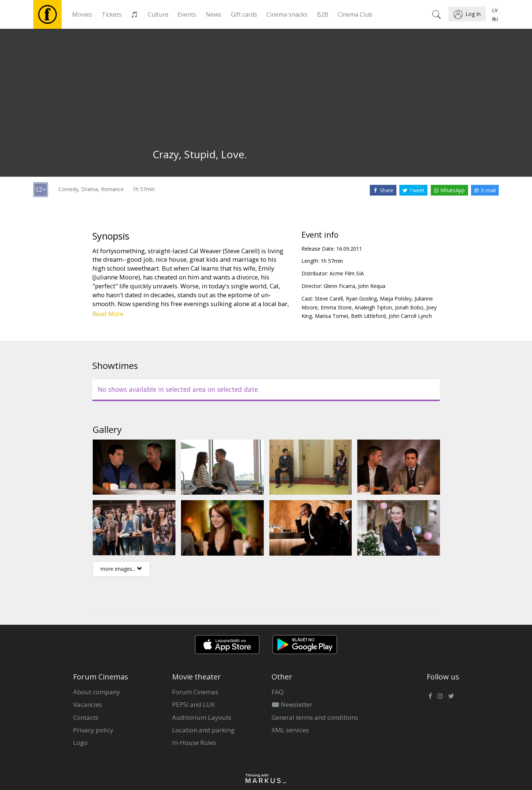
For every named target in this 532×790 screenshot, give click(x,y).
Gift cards (244, 14)
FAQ (278, 692)
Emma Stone (336, 307)
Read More (108, 314)
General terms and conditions (315, 717)
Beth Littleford (368, 316)
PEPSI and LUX (193, 704)
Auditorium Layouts (202, 717)
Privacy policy (93, 730)
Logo (80, 742)
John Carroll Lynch (410, 316)
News (214, 14)
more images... (121, 569)
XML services (290, 730)
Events (187, 14)
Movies (82, 14)
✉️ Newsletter (292, 704)
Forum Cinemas (195, 692)
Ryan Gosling (361, 299)
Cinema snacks (287, 14)
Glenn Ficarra (339, 286)
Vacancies (88, 704)
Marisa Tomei (331, 316)
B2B (323, 14)
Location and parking (203, 730)
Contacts (86, 717)
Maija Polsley (396, 299)
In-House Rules (194, 742)
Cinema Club (355, 14)
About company (97, 692)
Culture (158, 14)
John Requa (372, 286)
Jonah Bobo (409, 307)
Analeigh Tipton (373, 307)
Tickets (112, 14)
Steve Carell (329, 299)
